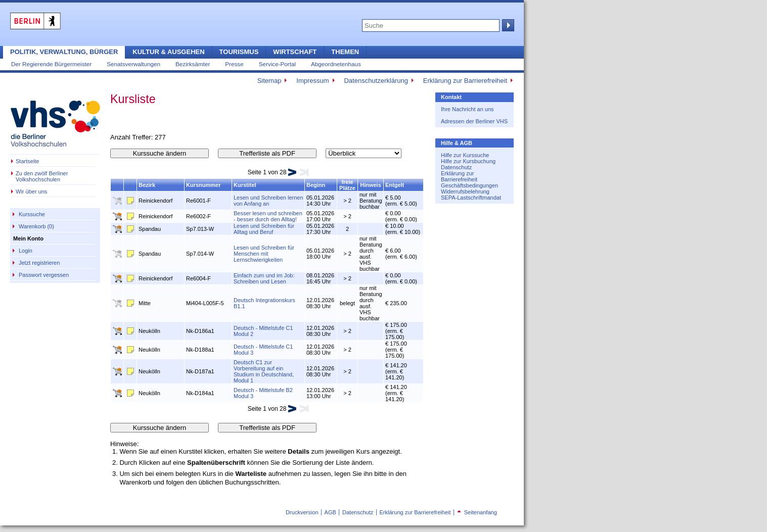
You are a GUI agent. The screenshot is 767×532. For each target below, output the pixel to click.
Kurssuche (32, 214)
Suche (507, 25)
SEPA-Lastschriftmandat (471, 198)
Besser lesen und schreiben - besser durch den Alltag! (268, 216)
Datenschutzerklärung (376, 81)
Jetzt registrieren (39, 263)
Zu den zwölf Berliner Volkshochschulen (42, 176)
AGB (330, 512)
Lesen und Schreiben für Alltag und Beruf (264, 229)
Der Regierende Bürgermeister (51, 64)
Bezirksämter (193, 64)
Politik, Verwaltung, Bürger (64, 52)
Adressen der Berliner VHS (474, 121)
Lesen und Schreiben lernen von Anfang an (268, 201)
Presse (234, 64)
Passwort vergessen (44, 275)
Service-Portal (277, 64)
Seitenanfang (477, 512)
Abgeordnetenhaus (336, 64)
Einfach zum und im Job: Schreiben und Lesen (264, 278)
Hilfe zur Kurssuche (465, 155)
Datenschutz (456, 167)
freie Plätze (347, 185)
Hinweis (371, 185)
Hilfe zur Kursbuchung (468, 161)
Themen (345, 52)
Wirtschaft (295, 52)
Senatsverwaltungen (133, 64)
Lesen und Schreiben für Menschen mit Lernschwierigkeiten (264, 254)
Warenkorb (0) (36, 226)
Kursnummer (203, 185)
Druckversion (302, 512)
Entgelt (395, 185)
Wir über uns (31, 191)
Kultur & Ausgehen (168, 52)
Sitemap (269, 81)
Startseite (27, 161)
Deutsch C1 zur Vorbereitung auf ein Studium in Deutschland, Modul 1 (264, 371)
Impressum (312, 81)
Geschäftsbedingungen (469, 185)
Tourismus (239, 52)
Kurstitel (245, 185)
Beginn (316, 185)
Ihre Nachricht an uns (467, 109)
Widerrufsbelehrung (465, 191)
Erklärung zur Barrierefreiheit (465, 81)
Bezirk (147, 185)
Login (26, 251)
